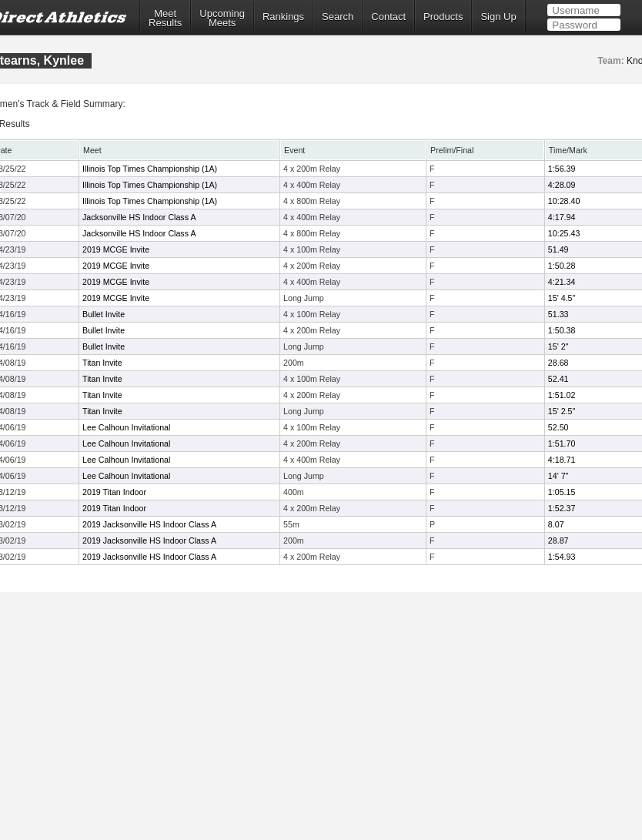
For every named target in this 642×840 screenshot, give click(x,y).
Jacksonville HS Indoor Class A (139, 217)
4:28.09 (562, 185)
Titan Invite (102, 363)
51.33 (558, 314)
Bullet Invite (104, 314)
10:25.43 (564, 233)
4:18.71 (562, 460)
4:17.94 (562, 217)
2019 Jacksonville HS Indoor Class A (149, 524)
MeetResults (165, 18)
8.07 (556, 524)
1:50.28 (562, 266)
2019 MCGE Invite (116, 249)
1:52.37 (562, 508)
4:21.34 (562, 282)
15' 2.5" (562, 411)
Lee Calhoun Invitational (126, 427)
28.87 (558, 540)
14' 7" (558, 476)
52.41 (558, 379)
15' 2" (558, 346)
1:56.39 (562, 169)
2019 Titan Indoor (114, 492)
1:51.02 (562, 395)
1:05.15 (562, 492)
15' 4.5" (562, 298)
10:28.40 (564, 201)
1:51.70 (562, 443)
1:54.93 (562, 557)
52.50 (558, 427)
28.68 (558, 363)
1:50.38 (562, 330)
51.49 (558, 249)
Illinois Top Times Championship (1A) (150, 169)
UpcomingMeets (222, 18)
